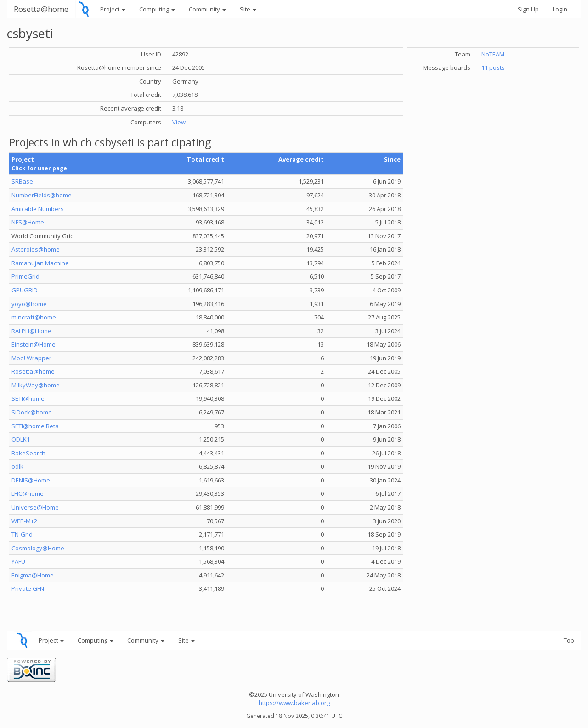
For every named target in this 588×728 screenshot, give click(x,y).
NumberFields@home (42, 195)
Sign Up (528, 9)
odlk (17, 466)
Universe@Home (35, 507)
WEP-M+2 (24, 521)
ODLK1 (21, 439)
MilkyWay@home (36, 385)
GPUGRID (25, 290)
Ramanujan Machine (40, 263)
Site (248, 9)
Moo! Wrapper (31, 358)
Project (113, 9)
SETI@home (28, 398)
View (179, 122)
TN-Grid (22, 534)
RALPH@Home (31, 331)
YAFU (18, 561)
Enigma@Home (33, 575)
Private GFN (28, 588)
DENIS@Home (31, 480)
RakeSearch (28, 453)
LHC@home (28, 493)
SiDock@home (32, 412)
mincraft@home (34, 317)
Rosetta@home (41, 9)
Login (560, 9)
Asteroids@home (36, 249)
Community (207, 9)
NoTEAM (493, 54)
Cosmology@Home (38, 548)
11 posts (493, 67)
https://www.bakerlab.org (294, 703)
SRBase (22, 181)
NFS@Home (28, 222)
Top (569, 640)
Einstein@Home (34, 344)
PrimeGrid (25, 276)
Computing (157, 9)
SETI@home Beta (35, 426)
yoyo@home (29, 304)
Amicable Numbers (38, 209)
